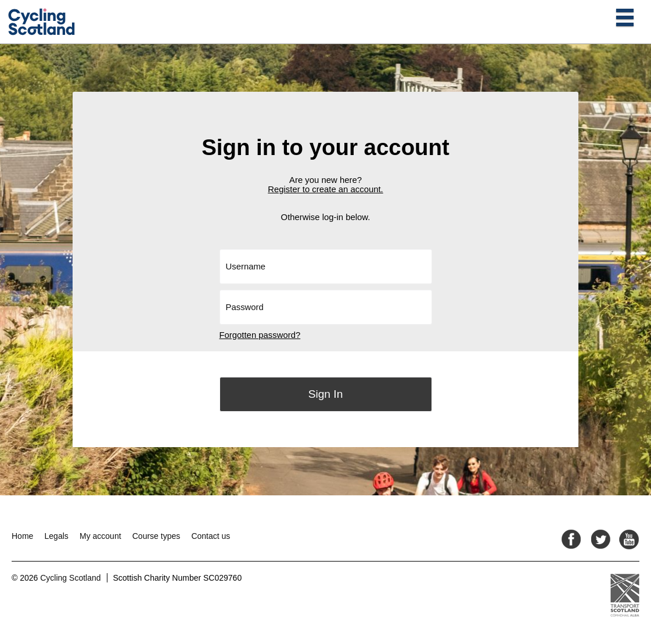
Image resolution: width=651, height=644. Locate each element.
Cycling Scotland (70, 578)
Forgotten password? (260, 335)
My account (100, 536)
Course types (156, 536)
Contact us (211, 536)
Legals (57, 536)
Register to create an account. (325, 189)
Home (22, 536)
